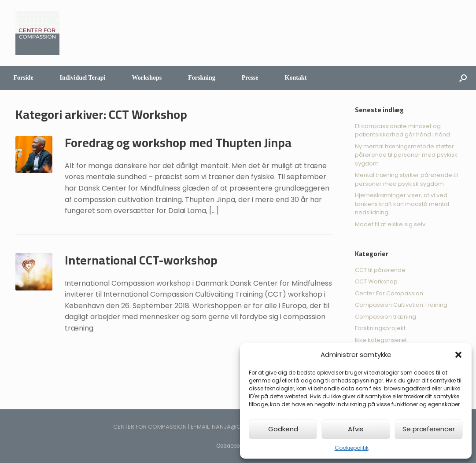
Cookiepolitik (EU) (238, 446)
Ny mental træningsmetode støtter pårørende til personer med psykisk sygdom (406, 155)
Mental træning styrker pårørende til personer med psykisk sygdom (406, 179)
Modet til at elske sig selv (390, 224)
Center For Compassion (389, 293)
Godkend (283, 429)
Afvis (356, 429)
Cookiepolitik (352, 448)
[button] (458, 355)
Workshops (147, 78)
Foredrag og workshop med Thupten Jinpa (178, 143)
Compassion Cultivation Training (401, 305)
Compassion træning (386, 317)
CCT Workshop (376, 281)
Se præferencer (429, 429)
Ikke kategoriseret (381, 340)
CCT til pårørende (380, 270)
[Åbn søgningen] (463, 78)
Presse (250, 78)
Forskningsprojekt (380, 328)
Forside (24, 78)
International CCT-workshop (141, 260)
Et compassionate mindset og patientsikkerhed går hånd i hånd (402, 130)
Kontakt (296, 78)
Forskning (201, 78)
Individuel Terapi (83, 78)
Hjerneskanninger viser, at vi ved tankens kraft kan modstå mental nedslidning (402, 204)
